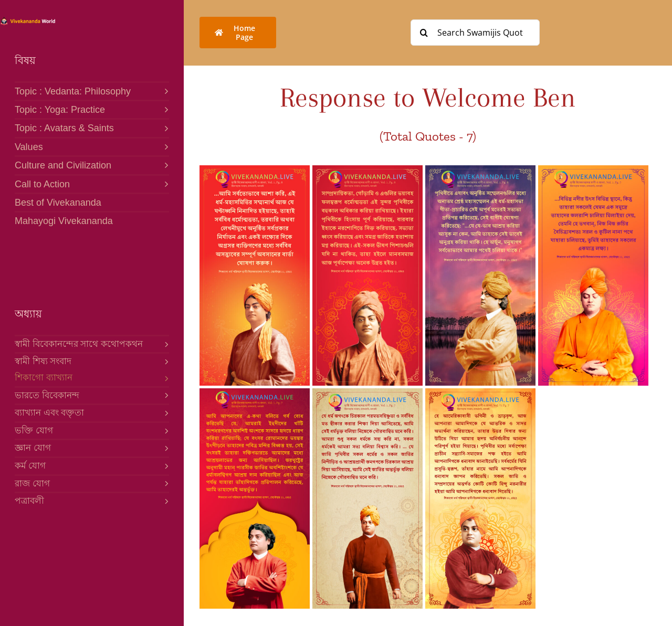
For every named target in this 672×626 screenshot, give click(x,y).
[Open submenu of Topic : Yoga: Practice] (164, 109)
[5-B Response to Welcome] (480, 169)
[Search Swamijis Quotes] (475, 33)
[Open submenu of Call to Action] (164, 183)
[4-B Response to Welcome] (593, 169)
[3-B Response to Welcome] (255, 392)
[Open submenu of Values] (164, 146)
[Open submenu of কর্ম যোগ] (164, 465)
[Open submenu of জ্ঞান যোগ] (164, 448)
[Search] (424, 33)
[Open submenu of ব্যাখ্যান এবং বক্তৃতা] (164, 412)
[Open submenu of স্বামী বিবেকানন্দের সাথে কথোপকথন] (164, 344)
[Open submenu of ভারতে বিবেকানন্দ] (164, 395)
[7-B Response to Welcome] (255, 169)
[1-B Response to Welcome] (480, 392)
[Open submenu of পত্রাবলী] (164, 501)
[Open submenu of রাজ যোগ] (164, 483)
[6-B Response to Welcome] (367, 169)
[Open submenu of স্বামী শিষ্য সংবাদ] (164, 361)
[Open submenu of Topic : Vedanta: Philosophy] (164, 91)
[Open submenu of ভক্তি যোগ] (164, 430)
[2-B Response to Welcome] (367, 392)
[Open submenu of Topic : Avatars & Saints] (164, 127)
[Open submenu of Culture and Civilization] (164, 165)
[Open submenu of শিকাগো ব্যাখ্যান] (164, 378)
